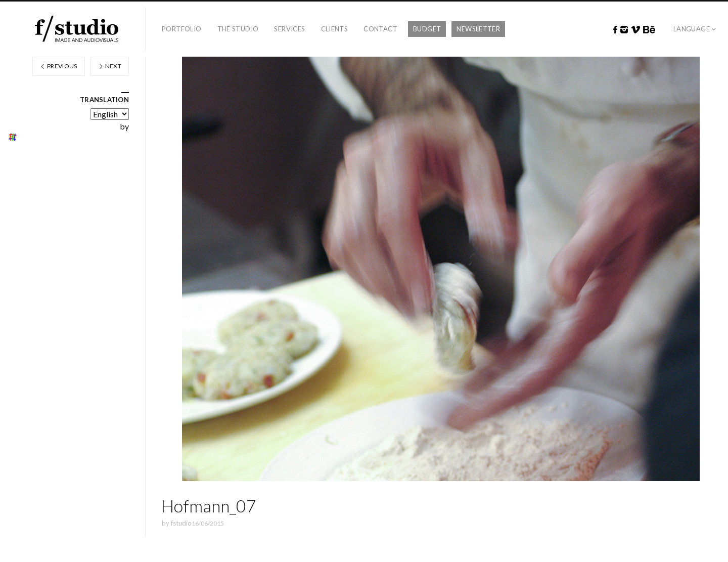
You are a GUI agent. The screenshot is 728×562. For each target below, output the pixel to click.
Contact (380, 29)
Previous (59, 66)
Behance (649, 30)
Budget (427, 29)
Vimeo (635, 30)
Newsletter (478, 29)
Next (110, 66)
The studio (238, 29)
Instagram (624, 30)
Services (289, 29)
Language (692, 29)
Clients (335, 29)
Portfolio (182, 29)
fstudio (181, 523)
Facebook (615, 30)
